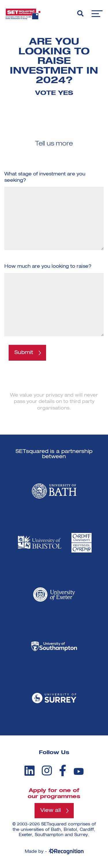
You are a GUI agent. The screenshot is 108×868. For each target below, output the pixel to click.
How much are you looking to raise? (48, 267)
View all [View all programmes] (51, 810)
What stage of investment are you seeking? (45, 177)
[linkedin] (30, 771)
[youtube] (79, 772)
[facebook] (63, 771)
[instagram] (47, 771)
